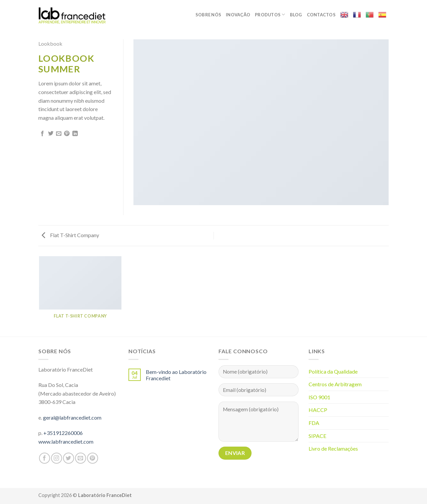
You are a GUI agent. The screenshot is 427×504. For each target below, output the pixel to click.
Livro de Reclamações (333, 448)
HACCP (318, 410)
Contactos (321, 15)
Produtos (270, 15)
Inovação (238, 15)
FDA (314, 423)
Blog (296, 15)
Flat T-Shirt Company (70, 235)
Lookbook (50, 44)
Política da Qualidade (333, 371)
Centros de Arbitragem (335, 384)
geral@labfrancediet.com (72, 417)
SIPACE (317, 436)
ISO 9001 (319, 397)
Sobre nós (208, 15)
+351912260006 (63, 433)
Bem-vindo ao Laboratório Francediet (176, 375)
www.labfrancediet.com (66, 441)
